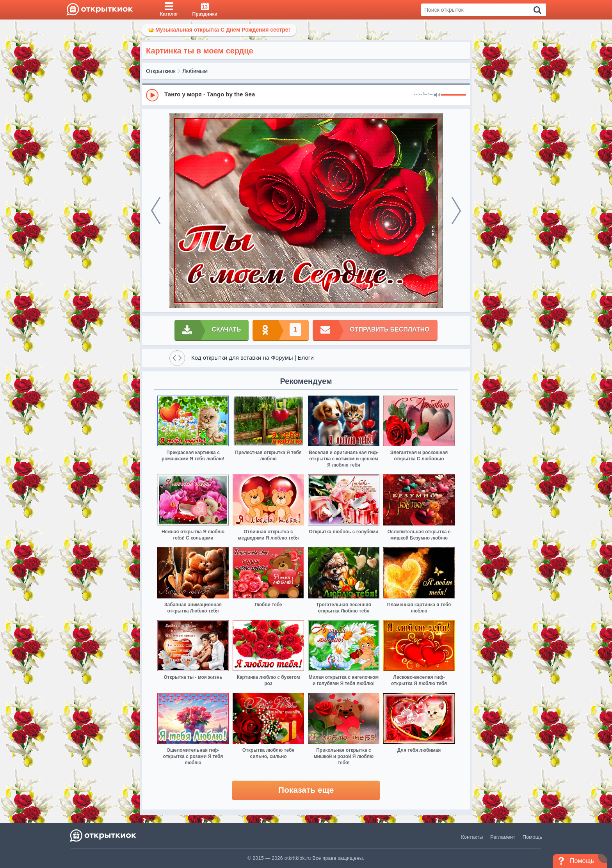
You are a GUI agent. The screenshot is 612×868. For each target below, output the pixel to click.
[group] (306, 95)
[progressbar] (453, 95)
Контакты (472, 837)
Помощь (532, 837)
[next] (456, 211)
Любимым (195, 71)
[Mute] (437, 95)
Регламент (503, 837)
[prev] (156, 211)
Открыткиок (161, 71)
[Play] (152, 95)
